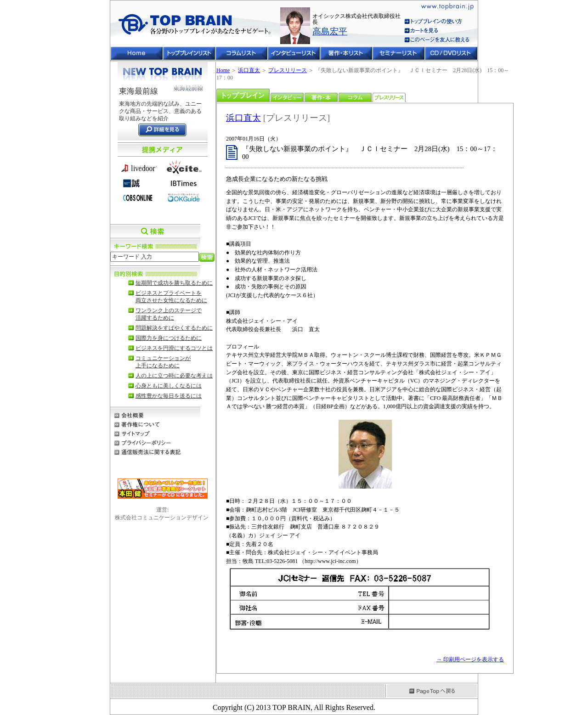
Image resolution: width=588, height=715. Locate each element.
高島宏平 (330, 31)
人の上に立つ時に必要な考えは (174, 376)
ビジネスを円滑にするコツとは (174, 348)
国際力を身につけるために (169, 338)
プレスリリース (288, 70)
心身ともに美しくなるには (169, 386)
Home (223, 70)
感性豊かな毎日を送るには (169, 396)
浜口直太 (249, 70)
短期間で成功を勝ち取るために (174, 283)
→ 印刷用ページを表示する (470, 659)
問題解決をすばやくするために (174, 328)
